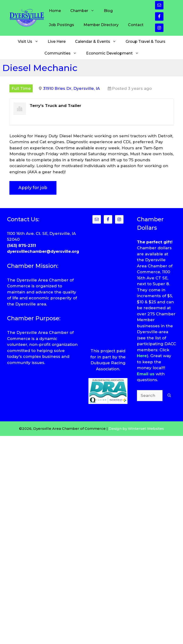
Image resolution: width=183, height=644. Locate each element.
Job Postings (62, 25)
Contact (136, 25)
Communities (63, 53)
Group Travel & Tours (145, 41)
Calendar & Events (98, 42)
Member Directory (101, 25)
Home (55, 11)
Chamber (85, 11)
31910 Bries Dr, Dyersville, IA (71, 88)
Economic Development (115, 53)
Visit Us (30, 42)
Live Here (57, 41)
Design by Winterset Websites (136, 429)
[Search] (169, 396)
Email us (146, 374)
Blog (108, 11)
